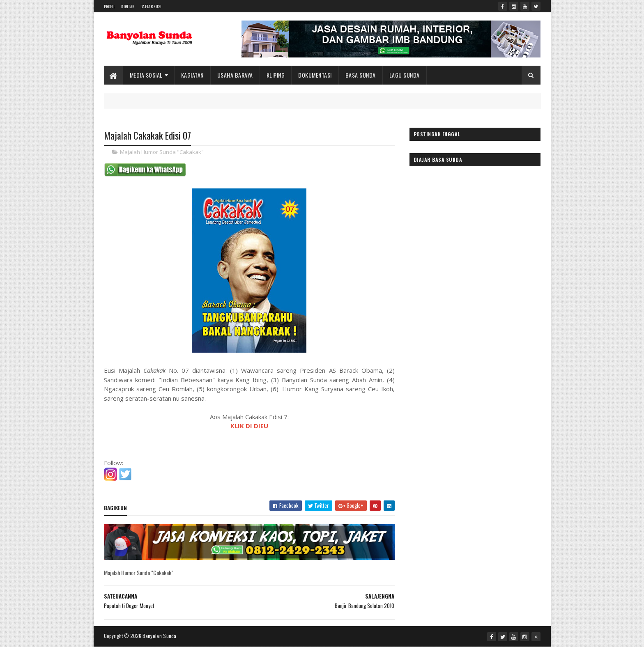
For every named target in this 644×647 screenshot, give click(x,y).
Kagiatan (192, 75)
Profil (110, 6)
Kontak (128, 6)
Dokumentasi (315, 75)
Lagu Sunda (405, 75)
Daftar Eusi (151, 6)
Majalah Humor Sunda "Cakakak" (162, 152)
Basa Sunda (361, 75)
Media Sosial (146, 75)
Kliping (276, 75)
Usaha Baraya (235, 75)
